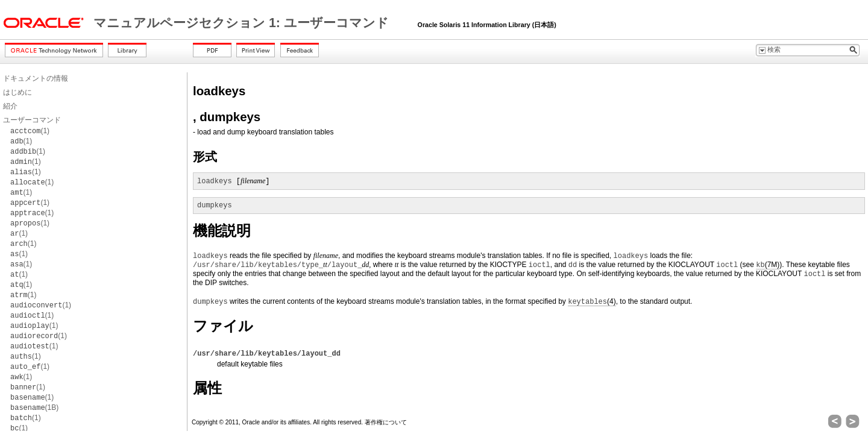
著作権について (386, 422)
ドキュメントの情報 (36, 78)
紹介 (10, 106)
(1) (30, 131)
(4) (592, 302)
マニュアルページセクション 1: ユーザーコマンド (243, 23)
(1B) (34, 407)
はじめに (17, 92)
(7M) (768, 265)
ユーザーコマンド (32, 120)
